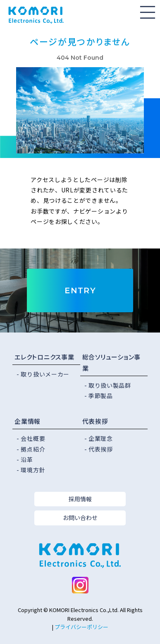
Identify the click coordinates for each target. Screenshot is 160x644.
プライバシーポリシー (81, 627)
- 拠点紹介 (31, 449)
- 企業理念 (99, 438)
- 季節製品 (99, 396)
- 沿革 (25, 459)
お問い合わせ (80, 518)
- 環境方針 (31, 470)
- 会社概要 (31, 438)
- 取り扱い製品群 (108, 385)
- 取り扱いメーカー (43, 374)
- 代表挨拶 (99, 449)
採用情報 (80, 499)
